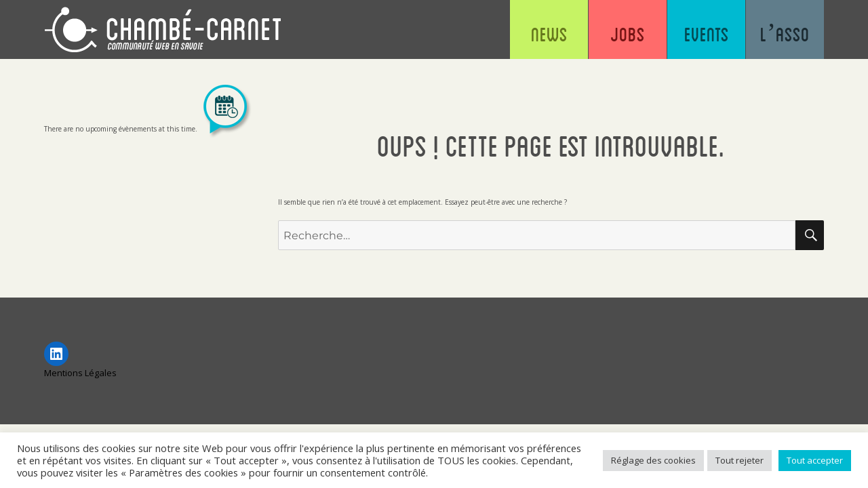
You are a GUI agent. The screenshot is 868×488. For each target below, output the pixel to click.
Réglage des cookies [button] (653, 460)
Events (707, 34)
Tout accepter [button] (815, 460)
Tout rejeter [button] (739, 460)
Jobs (628, 34)
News (549, 34)
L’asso (785, 34)
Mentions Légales (80, 373)
